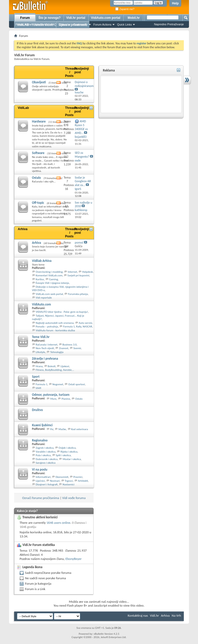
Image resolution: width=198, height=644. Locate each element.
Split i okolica (63, 455)
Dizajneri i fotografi (47, 484)
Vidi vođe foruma (74, 498)
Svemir (77, 348)
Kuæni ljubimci (42, 425)
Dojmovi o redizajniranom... (85, 84)
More (53, 399)
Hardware (39, 121)
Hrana (39, 366)
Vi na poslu (40, 469)
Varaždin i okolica (46, 452)
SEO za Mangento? (82, 155)
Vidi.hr (155, 615)
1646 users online (58, 523)
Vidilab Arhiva (42, 261)
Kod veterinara (80, 429)
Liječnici (40, 481)
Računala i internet (47, 345)
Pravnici (78, 477)
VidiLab (23, 108)
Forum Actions (102, 25)
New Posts (41, 25)
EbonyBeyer (74, 559)
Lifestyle (41, 352)
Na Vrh (176, 615)
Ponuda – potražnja (47, 327)
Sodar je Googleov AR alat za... (83, 181)
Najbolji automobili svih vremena (55, 323)
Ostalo (36, 178)
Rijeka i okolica (69, 452)
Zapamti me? (125, 9)
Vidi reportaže (44, 298)
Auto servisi (85, 323)
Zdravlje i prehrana (45, 359)
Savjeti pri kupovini (78, 275)
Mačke (62, 429)
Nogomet (58, 384)
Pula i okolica (43, 455)
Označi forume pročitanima (41, 498)
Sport (36, 377)
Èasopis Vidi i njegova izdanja (52, 283)
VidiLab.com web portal (49, 294)
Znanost (64, 348)
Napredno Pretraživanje (169, 24)
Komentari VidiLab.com (49, 275)
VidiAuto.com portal (106, 18)
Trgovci (69, 481)
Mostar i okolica (72, 459)
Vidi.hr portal (76, 18)
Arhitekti (83, 481)
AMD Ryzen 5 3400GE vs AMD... (81, 127)
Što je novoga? (49, 18)
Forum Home (24, 25)
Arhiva (23, 229)
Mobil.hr (134, 18)
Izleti (39, 388)
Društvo (37, 410)
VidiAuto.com (42, 304)
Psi (52, 429)
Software (38, 153)
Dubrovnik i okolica (47, 459)
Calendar (65, 25)
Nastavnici (69, 484)
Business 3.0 (69, 345)
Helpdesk (88, 272)
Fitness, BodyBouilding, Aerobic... (55, 370)
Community (80, 25)
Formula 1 (42, 384)
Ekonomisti (62, 477)
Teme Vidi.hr (41, 337)
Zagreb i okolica (45, 448)
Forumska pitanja (78, 294)
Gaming (53, 279)
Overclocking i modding (49, 272)
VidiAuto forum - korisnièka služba (55, 330)
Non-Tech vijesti (45, 348)
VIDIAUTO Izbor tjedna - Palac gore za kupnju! (62, 312)
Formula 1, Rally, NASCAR (78, 327)
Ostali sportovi (77, 384)
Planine (66, 399)
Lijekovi (65, 366)
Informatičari (43, 477)
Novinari (55, 481)
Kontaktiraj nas (138, 615)
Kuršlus (40, 279)
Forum (25, 18)
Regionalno (40, 440)
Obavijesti (39, 82)
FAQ (54, 25)
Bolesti (52, 366)
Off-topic (38, 203)
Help (175, 3)
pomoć (79, 243)
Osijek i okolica (67, 448)
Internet (72, 272)
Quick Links (124, 25)
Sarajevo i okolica (46, 463)
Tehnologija (57, 352)
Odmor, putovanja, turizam (51, 395)
